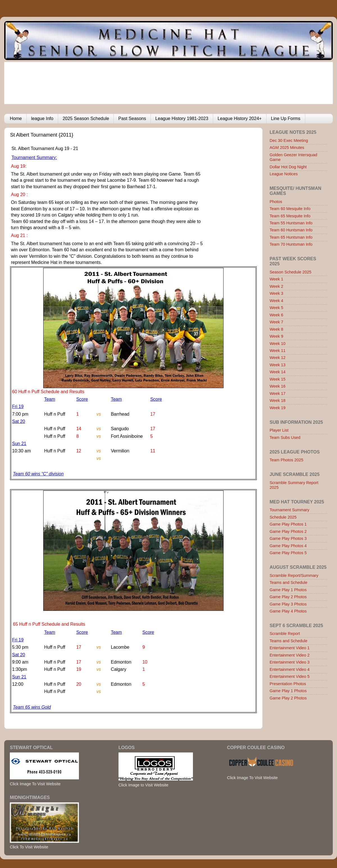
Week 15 (278, 379)
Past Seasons (132, 118)
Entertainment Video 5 (290, 676)
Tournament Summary (290, 510)
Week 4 (276, 301)
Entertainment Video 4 (290, 669)
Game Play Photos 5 (288, 553)
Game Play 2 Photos (288, 597)
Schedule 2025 (283, 517)
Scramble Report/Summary (294, 575)
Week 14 (278, 372)
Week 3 (276, 293)
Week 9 (276, 336)
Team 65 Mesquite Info (290, 216)
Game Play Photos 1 (288, 524)
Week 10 (278, 344)
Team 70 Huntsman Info (291, 244)
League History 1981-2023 (182, 118)
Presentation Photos (288, 684)
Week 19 (278, 408)
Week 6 (276, 315)
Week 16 (278, 386)
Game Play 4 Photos (288, 611)
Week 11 (278, 351)
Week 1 (276, 279)
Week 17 (278, 393)
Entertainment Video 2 (290, 655)
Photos (276, 202)
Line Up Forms (286, 118)
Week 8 (276, 329)
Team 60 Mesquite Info (290, 209)
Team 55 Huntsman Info (291, 223)
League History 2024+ (240, 118)
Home (16, 118)
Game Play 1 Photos (288, 590)
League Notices (284, 174)
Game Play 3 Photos (288, 604)
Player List (279, 430)
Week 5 (276, 308)
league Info (42, 118)
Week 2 (276, 286)
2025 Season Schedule (86, 118)
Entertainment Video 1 (290, 648)
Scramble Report (285, 634)
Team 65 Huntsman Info (291, 237)
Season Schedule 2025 (291, 272)
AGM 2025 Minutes (287, 148)
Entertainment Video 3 (290, 662)
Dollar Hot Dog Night (288, 167)
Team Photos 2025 (286, 460)
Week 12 (278, 358)
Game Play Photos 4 (288, 546)
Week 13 (278, 365)
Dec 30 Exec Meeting (289, 141)
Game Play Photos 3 (288, 538)
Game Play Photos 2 (288, 531)
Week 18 (278, 400)
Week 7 (276, 322)
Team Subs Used (285, 438)
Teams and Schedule (288, 582)
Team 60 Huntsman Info (291, 230)
